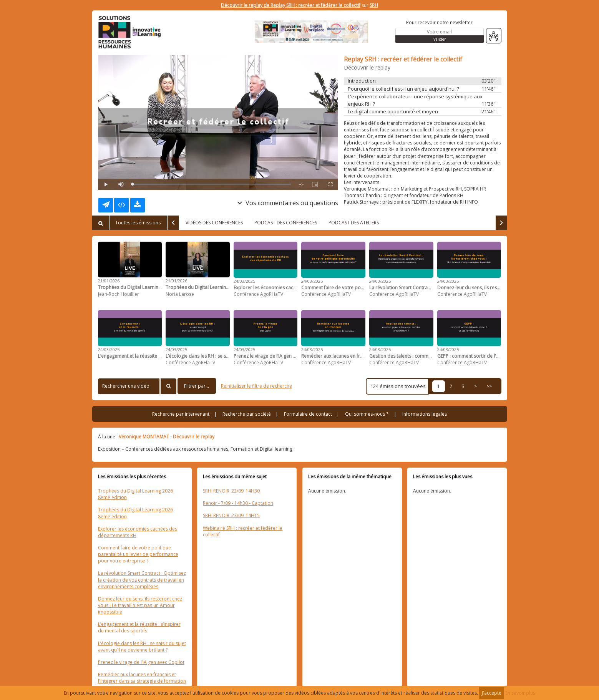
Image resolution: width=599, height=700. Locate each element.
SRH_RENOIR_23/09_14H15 (231, 515)
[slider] (212, 184)
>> (489, 386)
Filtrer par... (197, 386)
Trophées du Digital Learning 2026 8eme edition (135, 494)
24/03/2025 (244, 281)
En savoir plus (520, 693)
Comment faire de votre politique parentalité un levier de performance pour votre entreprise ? (138, 554)
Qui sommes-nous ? (367, 414)
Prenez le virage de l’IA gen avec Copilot (141, 662)
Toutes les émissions (138, 223)
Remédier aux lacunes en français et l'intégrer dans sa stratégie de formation (142, 678)
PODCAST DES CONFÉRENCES (286, 223)
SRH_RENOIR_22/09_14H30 (231, 491)
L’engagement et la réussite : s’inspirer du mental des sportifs (139, 627)
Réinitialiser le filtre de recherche (256, 386)
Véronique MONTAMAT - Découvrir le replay (167, 437)
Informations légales (425, 414)
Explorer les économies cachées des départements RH (138, 532)
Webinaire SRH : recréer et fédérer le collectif (243, 531)
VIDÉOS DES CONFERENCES (214, 223)
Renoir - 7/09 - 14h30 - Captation (238, 503)
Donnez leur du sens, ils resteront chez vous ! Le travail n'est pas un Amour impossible (140, 605)
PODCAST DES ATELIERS (354, 223)
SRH (374, 5)
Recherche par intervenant (181, 414)
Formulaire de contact (308, 414)
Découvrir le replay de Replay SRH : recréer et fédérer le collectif (291, 5)
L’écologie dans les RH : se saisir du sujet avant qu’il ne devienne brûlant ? (142, 647)
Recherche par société (247, 414)
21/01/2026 (109, 281)
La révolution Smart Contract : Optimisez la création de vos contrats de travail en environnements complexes (142, 580)
